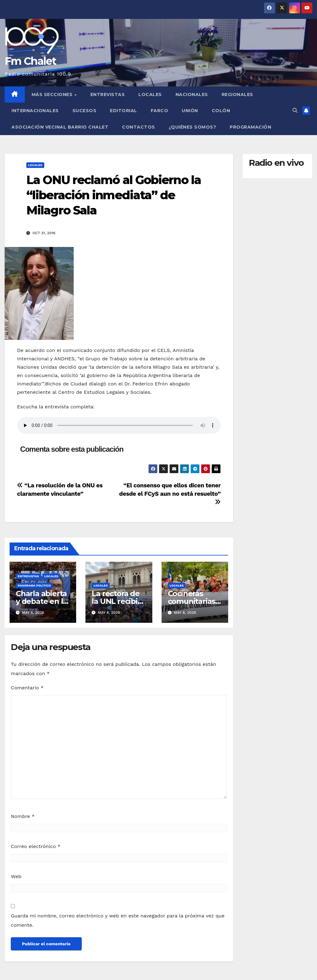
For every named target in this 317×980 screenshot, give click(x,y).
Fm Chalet (30, 61)
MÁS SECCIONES (53, 94)
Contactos (139, 127)
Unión (190, 111)
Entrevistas (108, 94)
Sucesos (85, 111)
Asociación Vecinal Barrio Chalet (60, 127)
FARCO (160, 111)
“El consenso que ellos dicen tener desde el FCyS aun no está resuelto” (170, 493)
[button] (295, 110)
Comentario (27, 688)
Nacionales (192, 94)
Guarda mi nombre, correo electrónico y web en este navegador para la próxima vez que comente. (118, 920)
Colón (221, 111)
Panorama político (34, 585)
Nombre (23, 816)
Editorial (124, 111)
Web (16, 876)
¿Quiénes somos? (193, 127)
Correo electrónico (36, 846)
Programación (250, 127)
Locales (150, 94)
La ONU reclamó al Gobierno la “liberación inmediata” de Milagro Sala (114, 195)
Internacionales (35, 111)
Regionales (237, 94)
